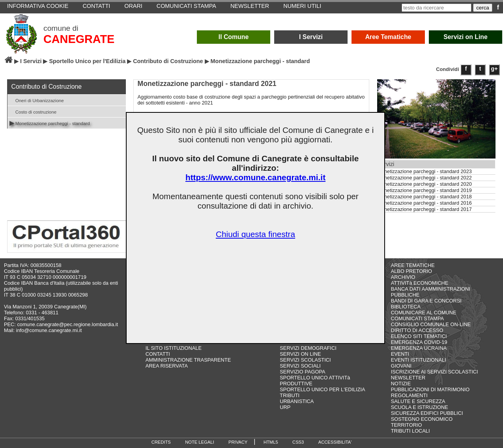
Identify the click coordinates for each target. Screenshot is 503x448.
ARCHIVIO (403, 277)
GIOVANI (401, 366)
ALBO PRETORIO (411, 271)
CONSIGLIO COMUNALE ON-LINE (431, 324)
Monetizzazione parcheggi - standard (50, 123)
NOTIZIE (401, 384)
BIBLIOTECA (406, 307)
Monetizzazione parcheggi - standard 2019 (425, 190)
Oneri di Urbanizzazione (37, 100)
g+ (495, 69)
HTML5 (271, 442)
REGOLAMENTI (409, 395)
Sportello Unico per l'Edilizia (87, 61)
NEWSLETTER (408, 378)
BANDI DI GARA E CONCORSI (426, 301)
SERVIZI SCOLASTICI (305, 360)
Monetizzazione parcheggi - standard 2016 (425, 203)
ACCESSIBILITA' (335, 442)
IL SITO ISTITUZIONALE (174, 348)
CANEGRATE (79, 39)
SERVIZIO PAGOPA (302, 372)
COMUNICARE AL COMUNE (424, 313)
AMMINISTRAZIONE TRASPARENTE (188, 360)
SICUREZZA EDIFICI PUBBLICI (427, 413)
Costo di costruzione (33, 111)
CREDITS (161, 442)
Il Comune (234, 37)
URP (285, 407)
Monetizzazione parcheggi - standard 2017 (425, 209)
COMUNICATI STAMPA (417, 318)
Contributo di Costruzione (168, 61)
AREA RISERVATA (167, 366)
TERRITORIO (407, 425)
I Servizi (311, 37)
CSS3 (298, 442)
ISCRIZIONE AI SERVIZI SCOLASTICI (435, 372)
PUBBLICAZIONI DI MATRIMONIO (430, 389)
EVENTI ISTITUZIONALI (419, 360)
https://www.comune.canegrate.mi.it (255, 177)
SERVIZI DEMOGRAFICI (308, 348)
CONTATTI (158, 354)
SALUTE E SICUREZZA (418, 401)
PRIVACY (238, 442)
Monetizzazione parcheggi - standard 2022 (425, 178)
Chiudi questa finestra (255, 234)
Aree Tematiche (388, 37)
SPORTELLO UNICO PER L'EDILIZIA (322, 389)
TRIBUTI (290, 395)
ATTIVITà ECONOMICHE (420, 283)
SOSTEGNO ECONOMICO (422, 419)
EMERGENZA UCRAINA (419, 348)
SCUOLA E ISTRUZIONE (420, 407)
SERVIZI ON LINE (300, 354)
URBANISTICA (297, 401)
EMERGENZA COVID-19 (419, 342)
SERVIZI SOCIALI (300, 366)
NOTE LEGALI (199, 442)
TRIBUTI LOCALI (410, 431)
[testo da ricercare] (437, 8)
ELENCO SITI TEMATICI (419, 336)
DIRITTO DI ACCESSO (417, 330)
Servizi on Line (466, 37)
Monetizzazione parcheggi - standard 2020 (425, 184)
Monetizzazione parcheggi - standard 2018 (425, 197)
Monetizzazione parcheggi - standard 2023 (425, 172)
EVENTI (400, 354)
